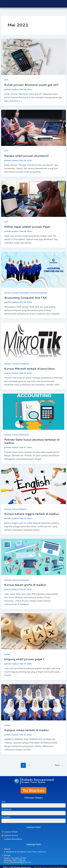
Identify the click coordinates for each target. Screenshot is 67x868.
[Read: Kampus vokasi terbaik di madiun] (33, 702)
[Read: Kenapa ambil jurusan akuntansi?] (33, 128)
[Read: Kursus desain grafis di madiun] (33, 557)
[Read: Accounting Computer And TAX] (33, 270)
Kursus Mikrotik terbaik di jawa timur (30, 369)
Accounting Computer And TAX (25, 298)
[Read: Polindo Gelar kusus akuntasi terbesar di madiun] (33, 411)
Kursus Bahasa (19, 509)
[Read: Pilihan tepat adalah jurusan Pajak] (33, 199)
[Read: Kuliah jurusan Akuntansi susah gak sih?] (33, 57)
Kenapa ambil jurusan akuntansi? (27, 156)
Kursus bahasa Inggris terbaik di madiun (32, 514)
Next (59, 765)
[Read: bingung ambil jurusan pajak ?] (33, 631)
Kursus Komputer (39, 293)
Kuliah (7, 654)
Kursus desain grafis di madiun (25, 585)
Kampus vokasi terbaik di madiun (27, 730)
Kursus (8, 293)
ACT (6, 80)
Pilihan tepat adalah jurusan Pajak (27, 227)
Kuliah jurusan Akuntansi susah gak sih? (31, 85)
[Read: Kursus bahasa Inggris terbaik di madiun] (33, 486)
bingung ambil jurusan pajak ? (24, 659)
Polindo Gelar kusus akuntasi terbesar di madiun (32, 441)
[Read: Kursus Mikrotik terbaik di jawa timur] (33, 340)
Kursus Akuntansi (21, 293)
